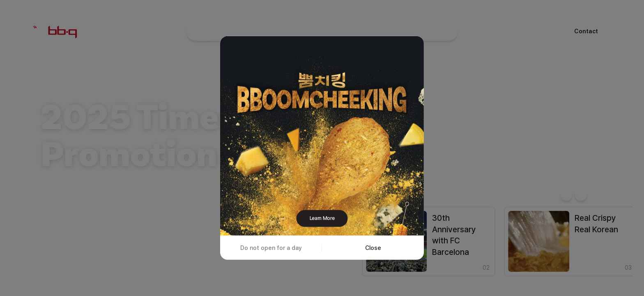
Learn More (322, 218)
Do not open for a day (271, 247)
